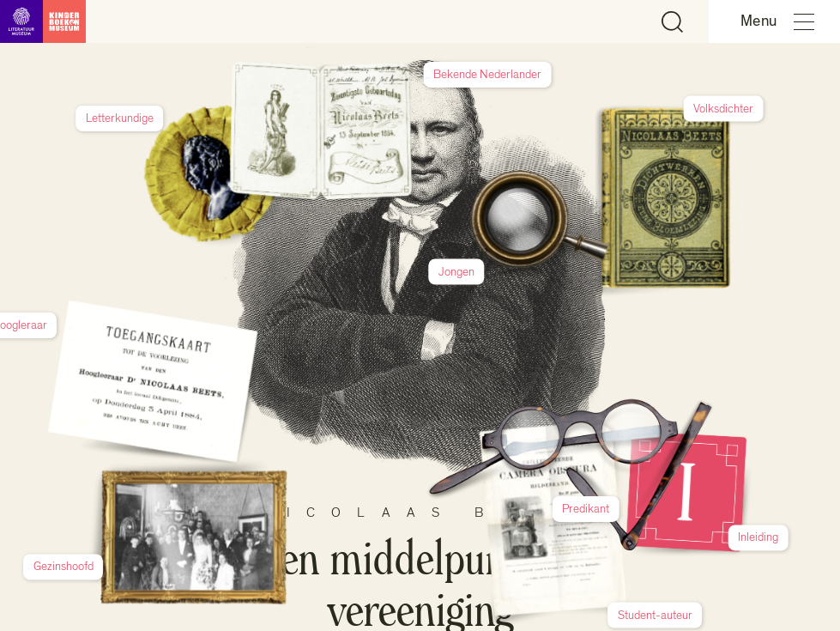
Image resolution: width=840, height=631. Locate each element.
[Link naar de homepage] (43, 21)
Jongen (605, 184)
